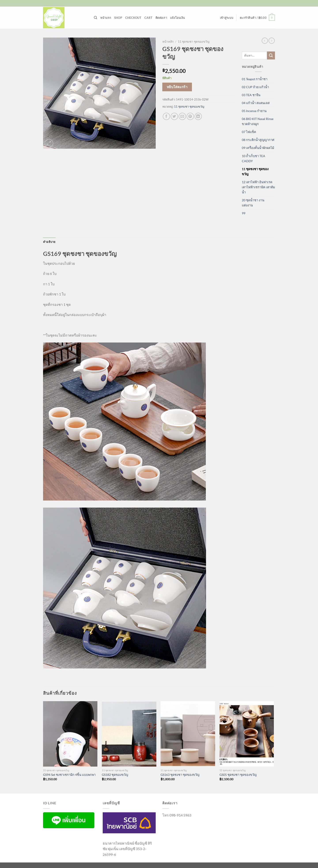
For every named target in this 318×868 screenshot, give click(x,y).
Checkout (133, 18)
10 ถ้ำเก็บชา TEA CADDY (254, 158)
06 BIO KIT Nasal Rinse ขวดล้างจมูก (258, 121)
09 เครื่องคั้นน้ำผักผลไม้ (258, 148)
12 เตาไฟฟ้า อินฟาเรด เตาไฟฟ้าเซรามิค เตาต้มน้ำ (258, 187)
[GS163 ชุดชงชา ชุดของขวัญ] (188, 734)
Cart (148, 18)
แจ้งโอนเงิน (177, 18)
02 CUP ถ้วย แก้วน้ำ (255, 87)
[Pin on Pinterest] (190, 116)
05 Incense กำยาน (254, 111)
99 (244, 213)
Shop (118, 18)
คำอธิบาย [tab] (49, 242)
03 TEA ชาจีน (251, 95)
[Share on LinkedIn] (198, 116)
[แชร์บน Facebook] (166, 116)
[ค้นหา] (96, 18)
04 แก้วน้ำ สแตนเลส (256, 103)
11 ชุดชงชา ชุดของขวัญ (194, 42)
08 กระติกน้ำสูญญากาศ (258, 140)
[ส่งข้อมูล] (271, 55)
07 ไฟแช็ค (249, 132)
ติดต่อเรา (161, 18)
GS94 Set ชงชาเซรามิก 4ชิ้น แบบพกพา (69, 775)
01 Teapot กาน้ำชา (255, 79)
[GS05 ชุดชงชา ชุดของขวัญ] (247, 734)
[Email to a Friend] (182, 116)
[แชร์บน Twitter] (174, 116)
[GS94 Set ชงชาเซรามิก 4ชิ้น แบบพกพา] (70, 734)
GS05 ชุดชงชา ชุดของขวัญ (238, 775)
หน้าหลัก (168, 42)
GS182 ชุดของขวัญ (115, 775)
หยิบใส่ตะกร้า (177, 87)
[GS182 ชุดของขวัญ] (129, 734)
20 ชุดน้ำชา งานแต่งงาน (253, 203)
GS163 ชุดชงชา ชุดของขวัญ (180, 775)
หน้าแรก (106, 18)
